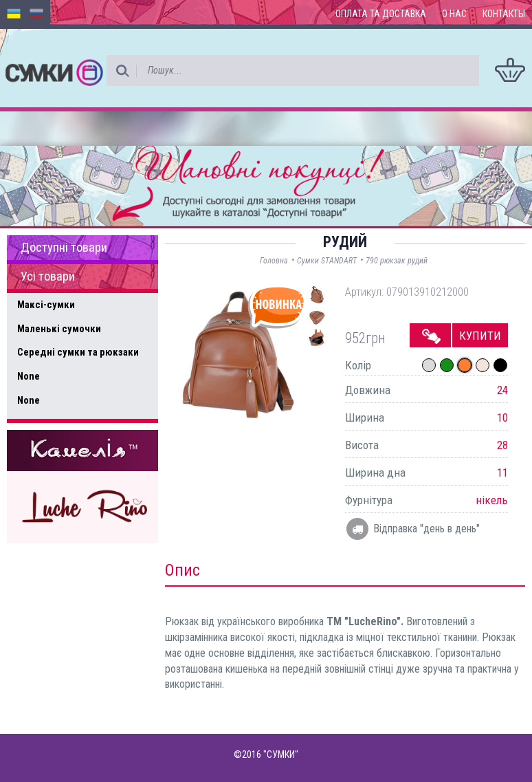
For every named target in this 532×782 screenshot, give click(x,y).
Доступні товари (64, 248)
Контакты (504, 14)
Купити (480, 336)
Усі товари (48, 276)
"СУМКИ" (281, 754)
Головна (274, 261)
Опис (182, 570)
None (29, 376)
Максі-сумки (46, 305)
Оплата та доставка (381, 14)
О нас (454, 14)
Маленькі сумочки (59, 329)
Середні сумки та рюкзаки (78, 352)
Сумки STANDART (327, 261)
